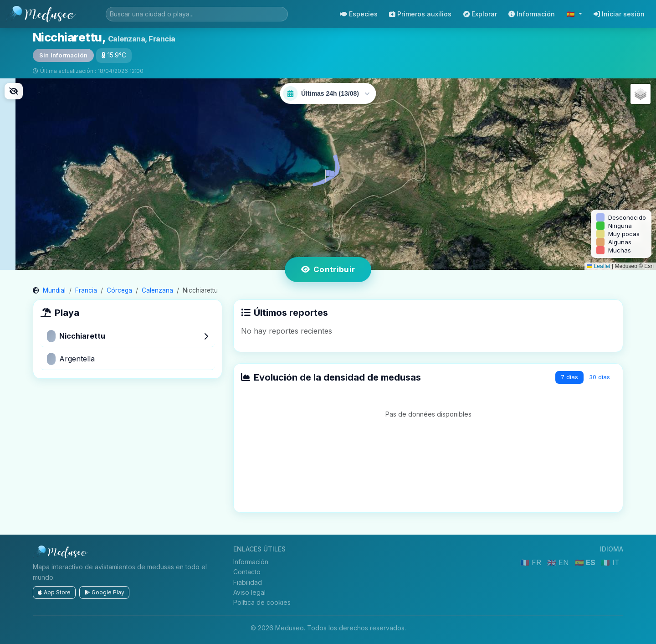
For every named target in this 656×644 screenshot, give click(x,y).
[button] (328, 174)
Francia (86, 290)
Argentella (71, 359)
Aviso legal (249, 592)
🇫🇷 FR (532, 562)
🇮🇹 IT (610, 562)
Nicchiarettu (128, 336)
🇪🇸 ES (586, 562)
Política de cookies (262, 602)
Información (532, 14)
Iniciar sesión (619, 14)
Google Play (104, 592)
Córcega (119, 290)
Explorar (480, 14)
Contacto (247, 572)
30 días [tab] (600, 377)
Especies (359, 14)
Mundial (54, 290)
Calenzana (157, 290)
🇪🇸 (572, 14)
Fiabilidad (248, 582)
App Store (54, 592)
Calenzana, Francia (142, 39)
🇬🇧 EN (559, 562)
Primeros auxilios (420, 14)
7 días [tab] (569, 377)
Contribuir (328, 269)
